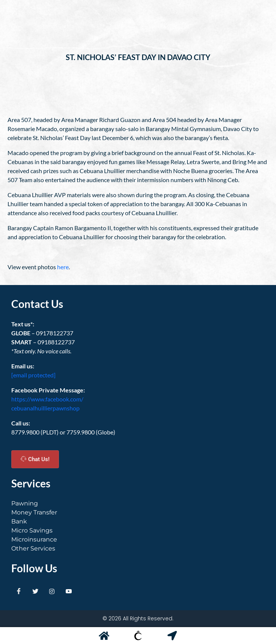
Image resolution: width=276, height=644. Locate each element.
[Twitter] (35, 591)
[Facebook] (19, 591)
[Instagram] (52, 591)
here (63, 267)
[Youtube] (69, 591)
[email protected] (33, 375)
